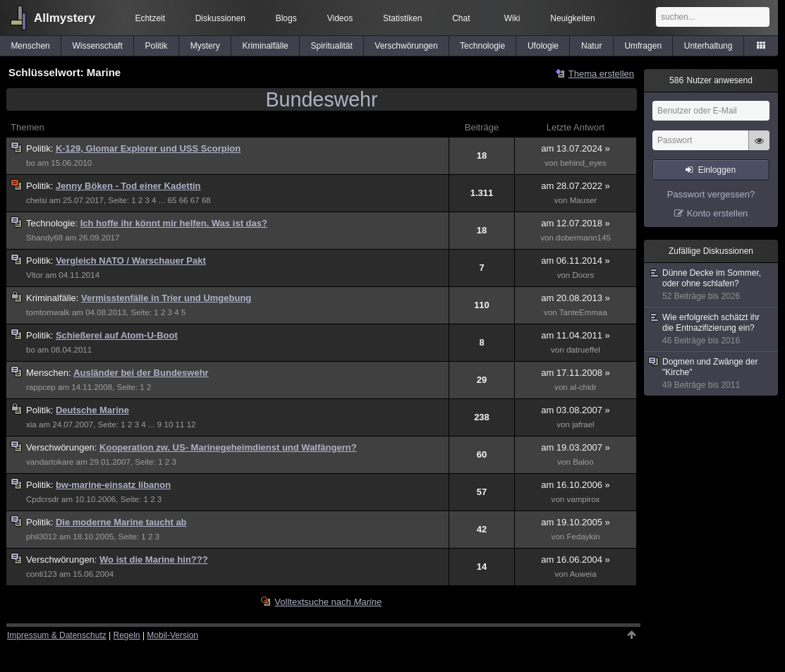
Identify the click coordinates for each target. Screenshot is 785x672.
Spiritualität (331, 46)
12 (191, 424)
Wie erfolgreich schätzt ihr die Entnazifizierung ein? (712, 329)
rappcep (41, 387)
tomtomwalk (48, 312)
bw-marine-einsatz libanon (113, 485)
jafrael (583, 424)
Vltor (35, 275)
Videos (340, 18)
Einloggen (717, 170)
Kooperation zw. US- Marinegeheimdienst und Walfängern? (228, 447)
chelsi (37, 200)
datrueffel (583, 350)
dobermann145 (583, 238)
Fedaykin (583, 537)
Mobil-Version (172, 635)
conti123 (42, 574)
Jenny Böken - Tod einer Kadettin (128, 186)
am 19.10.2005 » (576, 522)
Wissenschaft (97, 46)
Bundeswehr (322, 99)
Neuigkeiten (572, 18)
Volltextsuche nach (328, 602)
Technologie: (53, 223)
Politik (157, 46)
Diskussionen (220, 18)
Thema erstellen (601, 74)
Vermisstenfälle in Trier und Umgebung (166, 298)
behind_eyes (583, 163)
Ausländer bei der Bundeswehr (141, 373)
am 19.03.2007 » (576, 447)
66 (184, 200)
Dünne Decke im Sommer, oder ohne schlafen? (712, 285)
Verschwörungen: (63, 447)
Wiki (512, 18)
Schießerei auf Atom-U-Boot (117, 335)
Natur (591, 46)
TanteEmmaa (583, 312)
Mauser (584, 200)
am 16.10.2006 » (576, 485)
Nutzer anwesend (711, 80)
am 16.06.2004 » (576, 560)
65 (172, 200)
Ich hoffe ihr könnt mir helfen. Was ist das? (174, 223)
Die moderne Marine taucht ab (121, 522)
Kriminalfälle (265, 46)
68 (206, 200)
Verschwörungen (406, 46)
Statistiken (402, 18)
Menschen (30, 46)
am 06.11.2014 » (576, 261)
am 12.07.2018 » (576, 223)
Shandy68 (44, 238)
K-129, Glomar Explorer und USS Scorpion (148, 148)
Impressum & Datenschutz (57, 635)
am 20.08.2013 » (576, 298)
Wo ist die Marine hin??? (154, 560)
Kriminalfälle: (54, 298)
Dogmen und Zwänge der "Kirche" (712, 374)
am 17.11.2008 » (576, 373)
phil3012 (42, 537)
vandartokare (50, 462)
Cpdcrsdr (43, 499)
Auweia (583, 574)
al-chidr (583, 387)
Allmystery (65, 18)
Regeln (127, 635)
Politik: (41, 148)
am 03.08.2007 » (576, 410)
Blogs (286, 18)
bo (31, 163)
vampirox (583, 499)
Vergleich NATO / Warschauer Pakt (131, 261)
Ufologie (543, 46)
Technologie (482, 46)
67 (195, 200)
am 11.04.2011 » (576, 335)
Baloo (583, 462)
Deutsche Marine (92, 410)
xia (31, 424)
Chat (461, 18)
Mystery (205, 46)
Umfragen (643, 46)
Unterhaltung (708, 46)
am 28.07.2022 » (576, 186)
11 (180, 424)
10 (168, 424)
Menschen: (50, 373)
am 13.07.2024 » (576, 148)
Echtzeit (150, 18)
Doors (584, 275)
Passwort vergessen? (711, 194)
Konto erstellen (718, 213)
